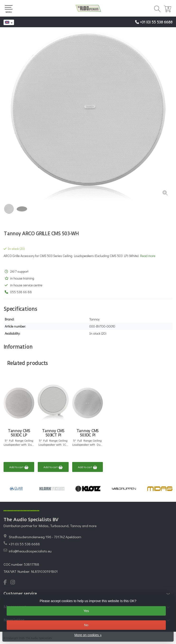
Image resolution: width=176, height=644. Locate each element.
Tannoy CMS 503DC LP (19, 433)
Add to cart (19, 467)
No (86, 625)
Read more (148, 256)
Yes (86, 611)
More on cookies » (88, 635)
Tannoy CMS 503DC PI (88, 433)
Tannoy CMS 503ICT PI (53, 433)
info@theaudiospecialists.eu (30, 551)
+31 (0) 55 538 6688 (156, 22)
